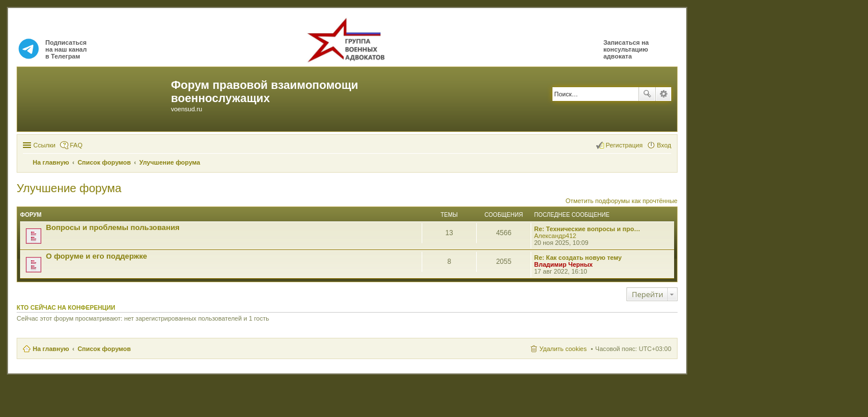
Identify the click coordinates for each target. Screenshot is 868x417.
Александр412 (555, 236)
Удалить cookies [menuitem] (563, 349)
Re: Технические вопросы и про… (587, 229)
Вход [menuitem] (664, 145)
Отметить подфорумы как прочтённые (622, 201)
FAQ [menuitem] (76, 145)
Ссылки (44, 145)
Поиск (647, 94)
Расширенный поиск (663, 94)
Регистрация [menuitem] (624, 145)
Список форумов (104, 349)
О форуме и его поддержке (96, 256)
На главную (51, 349)
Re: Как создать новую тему (578, 258)
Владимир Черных (563, 264)
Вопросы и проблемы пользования (113, 227)
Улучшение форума (69, 188)
